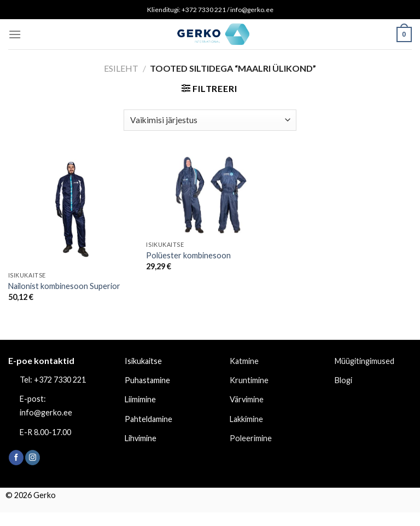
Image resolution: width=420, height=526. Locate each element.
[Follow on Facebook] (16, 458)
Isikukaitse (143, 361)
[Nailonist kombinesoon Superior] (72, 209)
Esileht (121, 68)
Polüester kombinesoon (188, 255)
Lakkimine (246, 419)
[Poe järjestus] (210, 120)
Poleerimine (251, 438)
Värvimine (247, 399)
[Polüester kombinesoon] (210, 194)
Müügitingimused (364, 361)
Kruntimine (249, 380)
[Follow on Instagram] (33, 458)
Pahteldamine (148, 419)
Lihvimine (141, 438)
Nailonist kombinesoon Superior (64, 286)
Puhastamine (147, 380)
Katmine (244, 361)
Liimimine (140, 399)
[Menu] (15, 34)
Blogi (343, 380)
